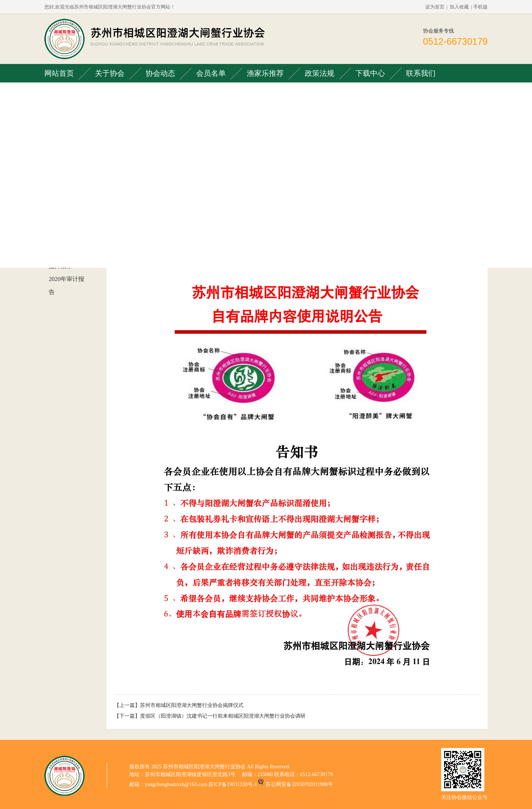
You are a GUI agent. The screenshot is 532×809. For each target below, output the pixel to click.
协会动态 (160, 73)
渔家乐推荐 (265, 73)
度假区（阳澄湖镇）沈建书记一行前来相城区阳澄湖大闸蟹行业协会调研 (223, 716)
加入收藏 (459, 7)
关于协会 (110, 73)
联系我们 (421, 73)
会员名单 (211, 73)
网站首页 (59, 73)
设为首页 (435, 7)
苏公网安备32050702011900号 (299, 784)
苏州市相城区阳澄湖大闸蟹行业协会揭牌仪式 (192, 705)
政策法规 (320, 73)
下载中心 (370, 73)
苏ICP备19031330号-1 (233, 784)
